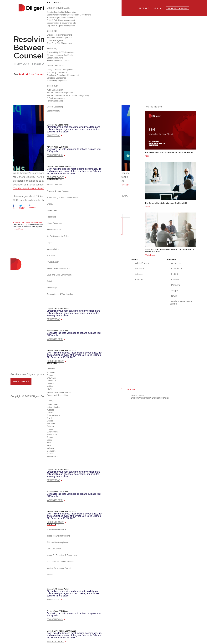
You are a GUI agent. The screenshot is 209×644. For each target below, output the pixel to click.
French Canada (53, 415)
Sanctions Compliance (56, 78)
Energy (50, 204)
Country (50, 400)
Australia (50, 410)
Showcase (51, 378)
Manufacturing (53, 249)
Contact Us (51, 381)
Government (52, 210)
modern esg (52, 48)
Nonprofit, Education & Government (62, 555)
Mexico (50, 421)
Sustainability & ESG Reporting (60, 52)
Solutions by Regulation (57, 81)
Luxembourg (52, 432)
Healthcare (51, 217)
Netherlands (52, 435)
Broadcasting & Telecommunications (62, 198)
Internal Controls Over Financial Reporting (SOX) (68, 95)
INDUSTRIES (53, 179)
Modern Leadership (55, 107)
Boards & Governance (56, 529)
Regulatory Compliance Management (63, 75)
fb (14, 208)
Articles (139, 274)
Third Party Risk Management (59, 43)
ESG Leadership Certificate (58, 61)
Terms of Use (138, 396)
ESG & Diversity (54, 549)
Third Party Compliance (57, 73)
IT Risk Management (56, 40)
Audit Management (55, 90)
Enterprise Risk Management (59, 35)
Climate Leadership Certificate (60, 55)
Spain (49, 440)
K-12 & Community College (58, 236)
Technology (52, 288)
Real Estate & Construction (58, 268)
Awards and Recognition (57, 395)
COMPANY (52, 363)
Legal (49, 243)
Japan (49, 445)
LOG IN (157, 8)
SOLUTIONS (53, 3)
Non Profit (51, 256)
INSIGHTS (51, 524)
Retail (49, 281)
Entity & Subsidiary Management (61, 20)
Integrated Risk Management (59, 38)
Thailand (50, 454)
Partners (50, 375)
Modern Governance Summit (59, 392)
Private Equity (53, 262)
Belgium (50, 426)
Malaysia (50, 448)
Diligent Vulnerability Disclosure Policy (150, 398)
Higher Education (54, 223)
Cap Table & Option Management (61, 26)
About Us (51, 373)
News (49, 389)
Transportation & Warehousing (60, 294)
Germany (51, 424)
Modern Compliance (55, 66)
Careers (50, 383)
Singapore (51, 451)
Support (175, 291)
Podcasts (140, 269)
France (50, 429)
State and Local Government (59, 275)
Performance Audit (55, 101)
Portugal (50, 437)
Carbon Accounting (55, 58)
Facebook (131, 389)
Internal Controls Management (60, 93)
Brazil (49, 418)
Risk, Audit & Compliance (58, 542)
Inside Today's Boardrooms (58, 536)
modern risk (52, 31)
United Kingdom (54, 407)
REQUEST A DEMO (177, 8)
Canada (50, 413)
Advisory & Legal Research (58, 191)
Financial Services (54, 185)
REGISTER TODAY (55, 177)
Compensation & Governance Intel (61, 23)
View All (50, 575)
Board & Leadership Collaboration (61, 12)
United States (52, 404)
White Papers (142, 263)
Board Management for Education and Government (69, 15)
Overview (51, 368)
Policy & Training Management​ (60, 70)
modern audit (52, 86)
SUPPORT (144, 8)
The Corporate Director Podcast (60, 562)
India (49, 443)
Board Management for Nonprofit (61, 18)
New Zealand (52, 456)
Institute (50, 386)
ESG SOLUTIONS (55, 155)
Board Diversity (53, 111)
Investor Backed (54, 230)
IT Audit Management (56, 98)
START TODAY (53, 135)
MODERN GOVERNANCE (58, 8)
